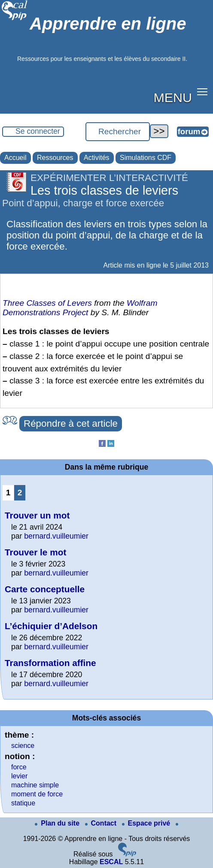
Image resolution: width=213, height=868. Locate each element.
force (19, 767)
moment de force (37, 794)
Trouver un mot (37, 515)
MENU (173, 97)
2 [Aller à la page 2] (20, 493)
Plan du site (58, 823)
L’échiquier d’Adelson (51, 626)
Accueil (15, 158)
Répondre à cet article (71, 423)
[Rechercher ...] (118, 132)
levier (19, 776)
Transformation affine (50, 663)
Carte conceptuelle (45, 589)
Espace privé (147, 823)
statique (23, 803)
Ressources (55, 158)
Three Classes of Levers (47, 303)
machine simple (35, 785)
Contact (102, 823)
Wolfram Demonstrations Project (80, 308)
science (23, 746)
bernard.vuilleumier (56, 536)
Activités (97, 158)
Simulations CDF (146, 158)
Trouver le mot (35, 552)
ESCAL (111, 862)
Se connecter (38, 131)
